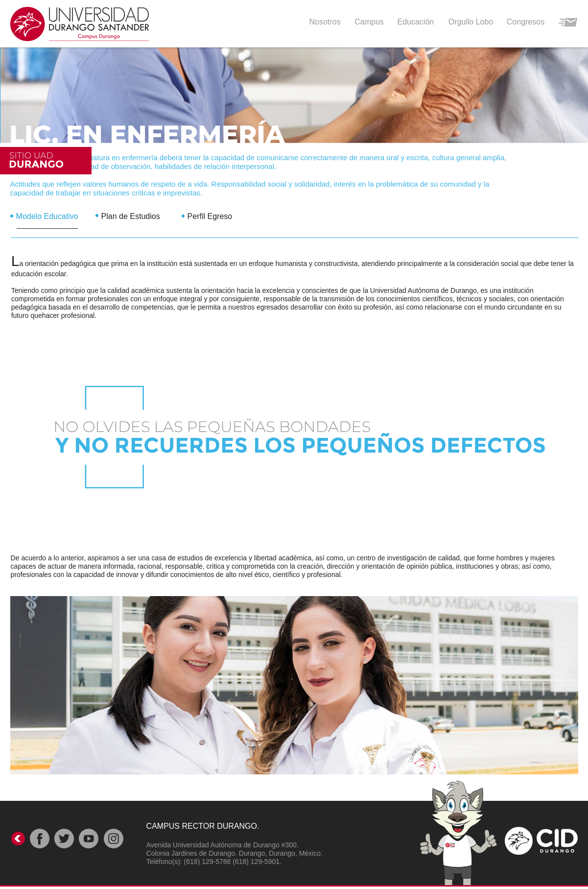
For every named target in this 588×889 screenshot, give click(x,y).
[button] (412, 22)
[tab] (53, 213)
